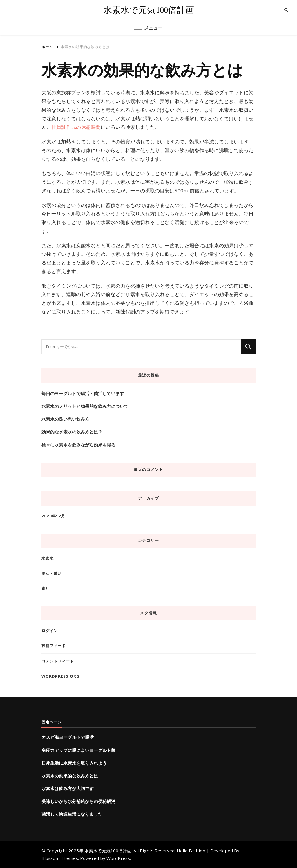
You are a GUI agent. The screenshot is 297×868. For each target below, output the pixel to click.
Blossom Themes (60, 858)
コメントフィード (58, 661)
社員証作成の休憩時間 (76, 127)
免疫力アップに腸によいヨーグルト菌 (78, 750)
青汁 (46, 588)
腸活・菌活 (52, 573)
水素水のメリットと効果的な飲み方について (85, 406)
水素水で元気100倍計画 (149, 10)
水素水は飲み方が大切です (68, 788)
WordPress (118, 858)
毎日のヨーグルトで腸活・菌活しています (83, 393)
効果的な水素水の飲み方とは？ (72, 432)
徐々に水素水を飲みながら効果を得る (78, 445)
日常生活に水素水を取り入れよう (74, 763)
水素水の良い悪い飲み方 (65, 419)
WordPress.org (60, 676)
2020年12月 (53, 516)
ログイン (50, 631)
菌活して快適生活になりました (72, 814)
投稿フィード (54, 646)
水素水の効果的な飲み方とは (70, 776)
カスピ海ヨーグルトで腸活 (68, 737)
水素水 (48, 558)
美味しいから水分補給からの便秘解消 (78, 801)
